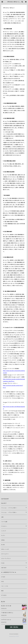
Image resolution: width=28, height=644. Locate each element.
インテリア (4, 531)
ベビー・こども (5, 586)
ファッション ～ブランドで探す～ (9, 512)
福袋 (2, 591)
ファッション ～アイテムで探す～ (9, 508)
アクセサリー (4, 526)
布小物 (3, 545)
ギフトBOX (4, 595)
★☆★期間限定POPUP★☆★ (9, 572)
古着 (2, 517)
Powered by (14, 636)
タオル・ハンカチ (5, 549)
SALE (3, 581)
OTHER (3, 577)
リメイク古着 (4, 522)
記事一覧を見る (14, 627)
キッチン (3, 535)
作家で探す (4, 568)
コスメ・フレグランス (6, 558)
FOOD (3, 563)
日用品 (3, 540)
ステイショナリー (5, 554)
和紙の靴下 (4, 503)
